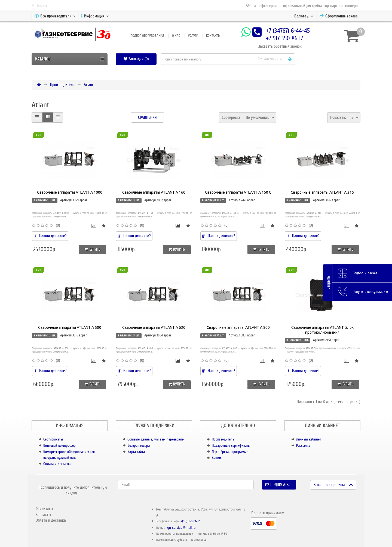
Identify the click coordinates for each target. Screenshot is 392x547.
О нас (176, 36)
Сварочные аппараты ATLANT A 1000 (70, 192)
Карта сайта (136, 452)
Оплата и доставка (57, 464)
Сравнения (147, 117)
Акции (216, 458)
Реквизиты (44, 509)
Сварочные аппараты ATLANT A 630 (154, 327)
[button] (330, 59)
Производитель (62, 85)
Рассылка (303, 446)
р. (304, 16)
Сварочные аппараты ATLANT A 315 (322, 192)
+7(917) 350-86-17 (190, 521)
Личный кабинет (309, 439)
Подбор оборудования (147, 36)
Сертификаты (53, 439)
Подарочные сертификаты (231, 446)
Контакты (213, 36)
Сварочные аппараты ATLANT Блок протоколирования (322, 330)
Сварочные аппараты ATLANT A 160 (154, 192)
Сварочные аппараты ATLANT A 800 (238, 327)
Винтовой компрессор (59, 446)
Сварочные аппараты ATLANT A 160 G (238, 192)
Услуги (193, 36)
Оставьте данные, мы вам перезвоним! (156, 439)
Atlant (89, 85)
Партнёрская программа (230, 452)
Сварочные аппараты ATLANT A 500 (70, 327)
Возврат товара (139, 446)
